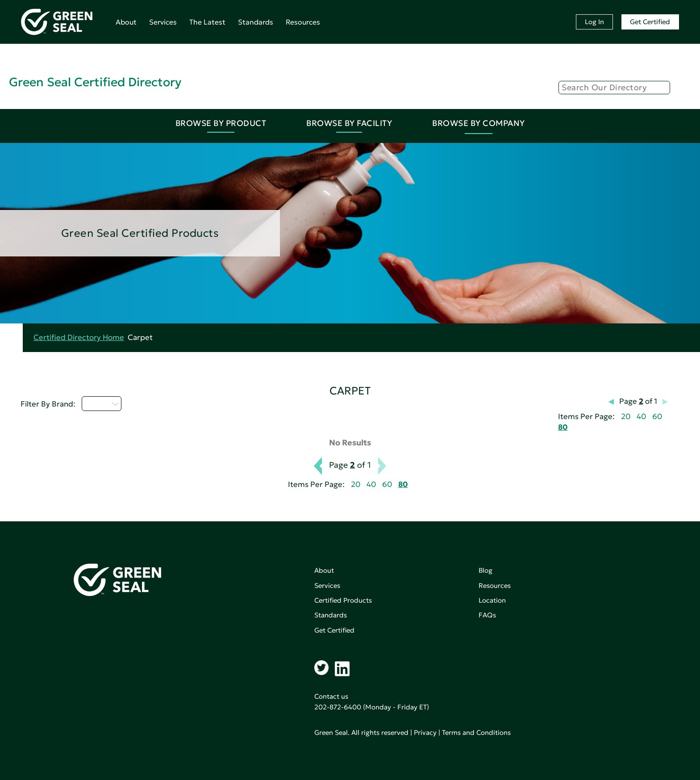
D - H (102, 403)
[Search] (614, 88)
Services (163, 22)
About (126, 22)
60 (657, 417)
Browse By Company (479, 123)
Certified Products (343, 600)
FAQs (487, 615)
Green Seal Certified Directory (95, 82)
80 (563, 427)
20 (626, 417)
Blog (485, 570)
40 (641, 417)
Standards (256, 22)
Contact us (331, 696)
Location (492, 600)
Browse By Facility (349, 123)
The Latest (207, 22)
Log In (594, 22)
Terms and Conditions (476, 732)
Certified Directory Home (79, 338)
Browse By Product (221, 123)
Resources (303, 22)
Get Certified (650, 22)
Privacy (425, 732)
